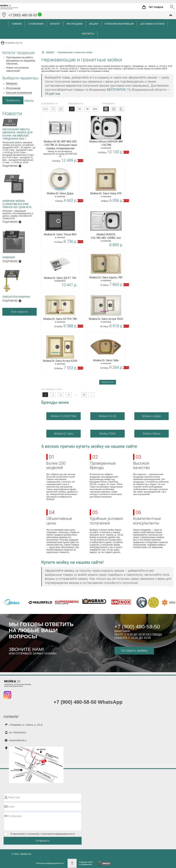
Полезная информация (119, 24)
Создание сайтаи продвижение (86, 863)
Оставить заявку (134, 650)
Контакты (88, 34)
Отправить (43, 841)
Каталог (55, 24)
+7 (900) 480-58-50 (25, 15)
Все (95, 109)
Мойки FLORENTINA (64, 416)
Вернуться (108, 382)
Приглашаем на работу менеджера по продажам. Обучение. (21, 61)
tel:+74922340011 (18, 733)
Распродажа (75, 24)
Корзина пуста (14, 43)
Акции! (94, 24)
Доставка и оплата (152, 24)
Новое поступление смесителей (17, 69)
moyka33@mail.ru (18, 740)
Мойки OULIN (108, 416)
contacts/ (11, 716)
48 (87, 109)
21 (84, 395)
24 (80, 109)
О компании (36, 24)
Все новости (20, 312)
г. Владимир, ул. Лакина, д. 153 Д (26, 725)
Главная (17, 24)
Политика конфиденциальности (50, 863)
